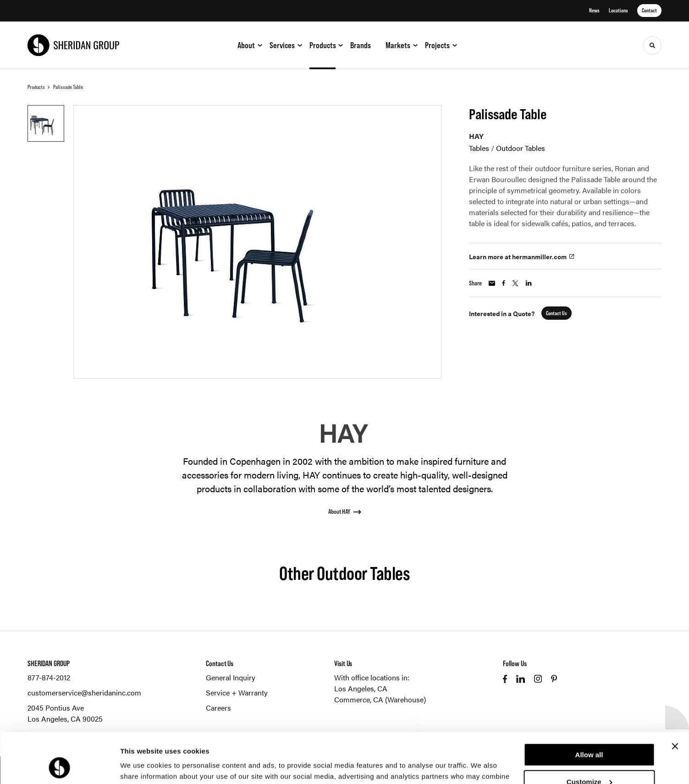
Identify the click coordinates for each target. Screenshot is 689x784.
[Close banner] (675, 699)
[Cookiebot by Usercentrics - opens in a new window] (59, 766)
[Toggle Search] (652, 45)
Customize (590, 735)
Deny (589, 761)
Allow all (589, 708)
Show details (141, 765)
